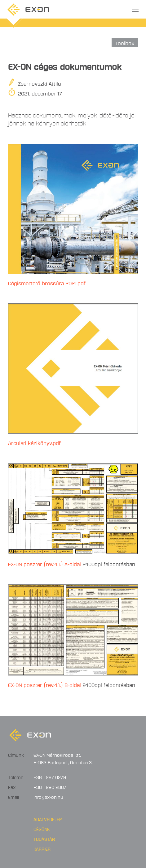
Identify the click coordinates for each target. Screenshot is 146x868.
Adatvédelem (48, 819)
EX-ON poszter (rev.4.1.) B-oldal (44, 684)
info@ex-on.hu (48, 796)
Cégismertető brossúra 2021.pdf (47, 282)
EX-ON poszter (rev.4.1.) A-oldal (44, 563)
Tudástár (44, 838)
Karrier (42, 848)
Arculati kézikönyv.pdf (34, 442)
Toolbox (125, 42)
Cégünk (42, 828)
